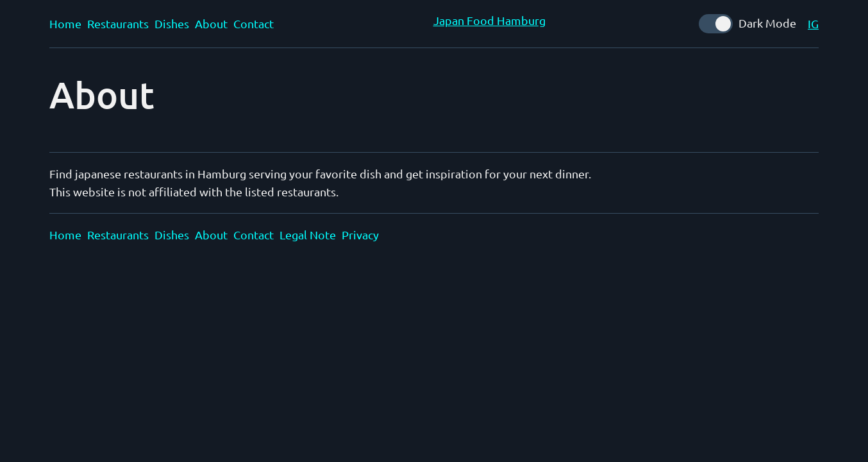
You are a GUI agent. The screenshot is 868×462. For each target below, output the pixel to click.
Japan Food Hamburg (489, 20)
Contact (254, 23)
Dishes (172, 23)
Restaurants (118, 23)
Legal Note (308, 235)
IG (813, 23)
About (211, 23)
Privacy (360, 235)
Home (65, 23)
